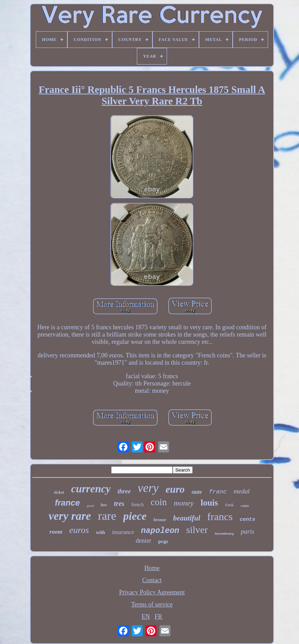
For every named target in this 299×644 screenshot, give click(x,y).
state (197, 492)
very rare (70, 516)
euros (79, 530)
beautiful (186, 518)
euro (175, 489)
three (124, 491)
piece (135, 516)
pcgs (163, 541)
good (90, 506)
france (67, 503)
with (100, 532)
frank (229, 505)
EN (146, 617)
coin (159, 502)
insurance (123, 532)
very (148, 488)
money (184, 503)
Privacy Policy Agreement (152, 592)
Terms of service (152, 604)
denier (144, 541)
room (56, 532)
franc (218, 492)
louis (209, 503)
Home (152, 568)
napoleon (160, 531)
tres (119, 503)
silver (197, 530)
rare (107, 516)
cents (247, 520)
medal (242, 491)
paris (247, 531)
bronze (160, 520)
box (104, 505)
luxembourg (224, 533)
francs (220, 516)
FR (158, 617)
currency (91, 489)
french (138, 505)
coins (245, 506)
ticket (59, 492)
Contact (152, 580)
